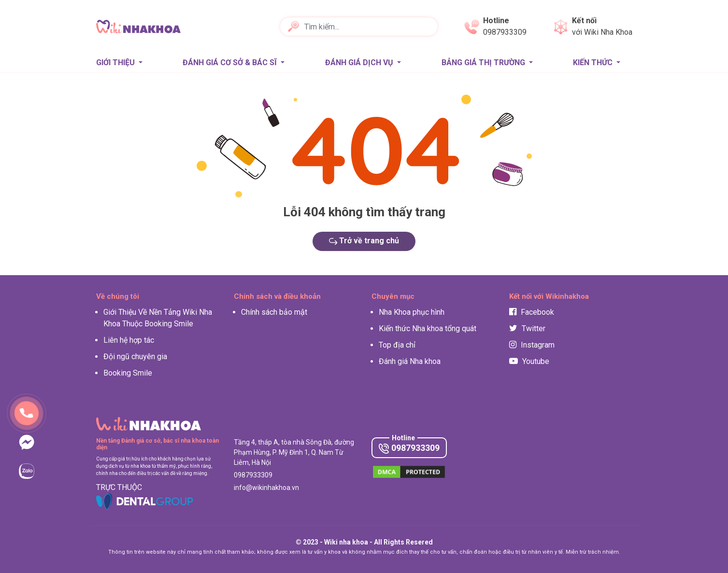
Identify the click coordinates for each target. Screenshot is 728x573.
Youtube (529, 361)
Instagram (532, 345)
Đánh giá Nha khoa (410, 361)
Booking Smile (128, 373)
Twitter (527, 328)
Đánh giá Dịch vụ (360, 63)
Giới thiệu (116, 63)
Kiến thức (594, 63)
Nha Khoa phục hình (412, 312)
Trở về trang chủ (364, 241)
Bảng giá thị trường (484, 63)
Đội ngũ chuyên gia (135, 356)
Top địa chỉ (397, 345)
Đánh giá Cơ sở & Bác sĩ (231, 63)
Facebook (532, 312)
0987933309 (409, 448)
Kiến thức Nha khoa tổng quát (428, 328)
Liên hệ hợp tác (129, 340)
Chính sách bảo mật (274, 312)
